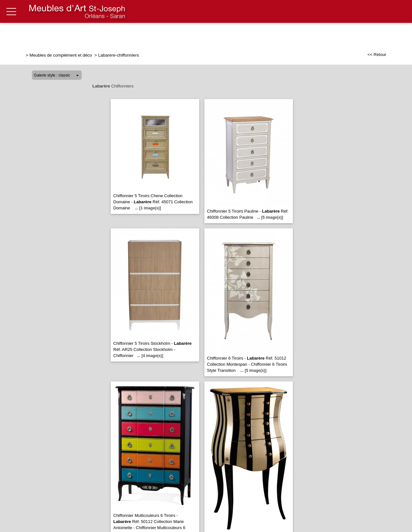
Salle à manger (213, 35)
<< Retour (377, 55)
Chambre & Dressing (267, 35)
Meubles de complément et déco (61, 55)
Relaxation (170, 35)
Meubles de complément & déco (368, 35)
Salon (139, 35)
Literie (311, 35)
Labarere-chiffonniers (119, 55)
